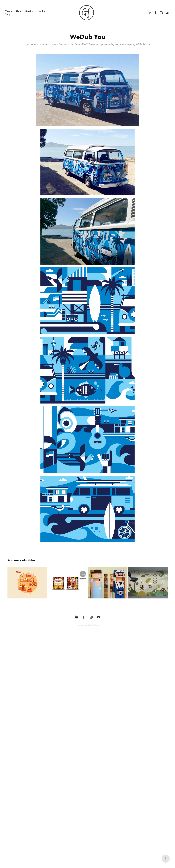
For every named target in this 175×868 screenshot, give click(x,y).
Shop (8, 14)
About (19, 11)
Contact (42, 11)
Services (30, 11)
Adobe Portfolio (93, 625)
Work (9, 11)
